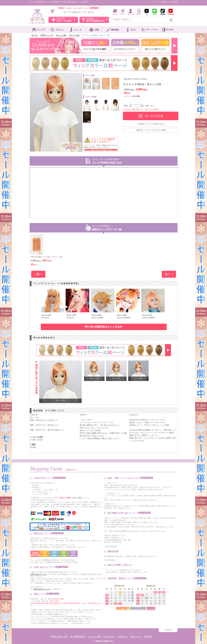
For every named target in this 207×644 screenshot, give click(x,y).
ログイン (156, 2)
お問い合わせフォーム (38, 574)
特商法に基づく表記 (59, 637)
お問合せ (164, 2)
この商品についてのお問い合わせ (151, 124)
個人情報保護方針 (78, 637)
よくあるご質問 (94, 637)
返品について (136, 637)
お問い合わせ (109, 637)
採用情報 (148, 637)
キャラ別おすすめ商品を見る (94, 20)
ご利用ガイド (123, 637)
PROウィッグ (47, 35)
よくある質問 (173, 2)
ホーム (35, 35)
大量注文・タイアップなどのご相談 (151, 130)
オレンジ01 (74, 35)
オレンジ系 (61, 35)
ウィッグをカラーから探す (63, 20)
